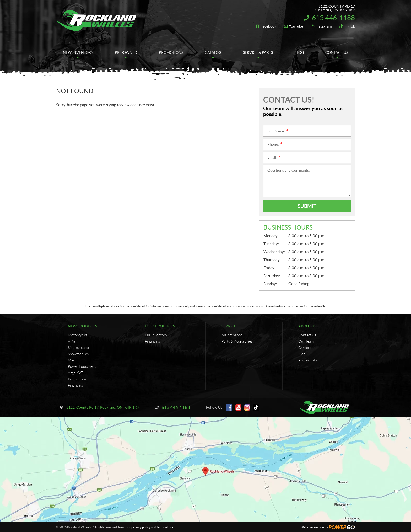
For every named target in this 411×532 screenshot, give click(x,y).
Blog (302, 354)
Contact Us (307, 335)
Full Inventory (156, 335)
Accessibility (308, 360)
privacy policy (141, 527)
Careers (305, 348)
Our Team (306, 341)
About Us (307, 326)
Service (229, 326)
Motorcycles (78, 335)
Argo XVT (75, 373)
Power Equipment (82, 366)
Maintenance (232, 335)
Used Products (160, 326)
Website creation (312, 527)
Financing (75, 385)
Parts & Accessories (237, 341)
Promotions (77, 379)
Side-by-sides (78, 348)
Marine (74, 360)
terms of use (165, 527)
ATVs (72, 341)
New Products (82, 326)
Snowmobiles (78, 354)
